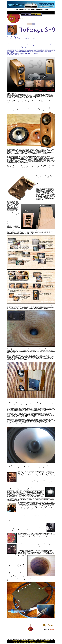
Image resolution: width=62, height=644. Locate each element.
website (52, 629)
